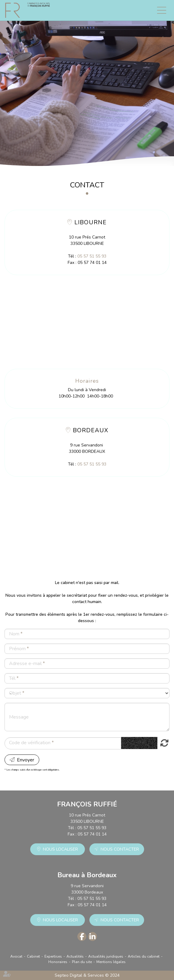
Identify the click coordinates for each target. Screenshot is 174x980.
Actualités (75, 956)
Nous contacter (120, 849)
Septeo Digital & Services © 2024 (87, 975)
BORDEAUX (90, 430)
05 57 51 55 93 (92, 256)
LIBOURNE (90, 222)
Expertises (53, 956)
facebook (82, 936)
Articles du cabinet (144, 956)
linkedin (92, 936)
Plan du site (82, 962)
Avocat (16, 956)
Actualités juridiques (106, 956)
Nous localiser (60, 849)
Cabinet (33, 956)
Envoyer (26, 760)
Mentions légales (111, 962)
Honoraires (58, 962)
